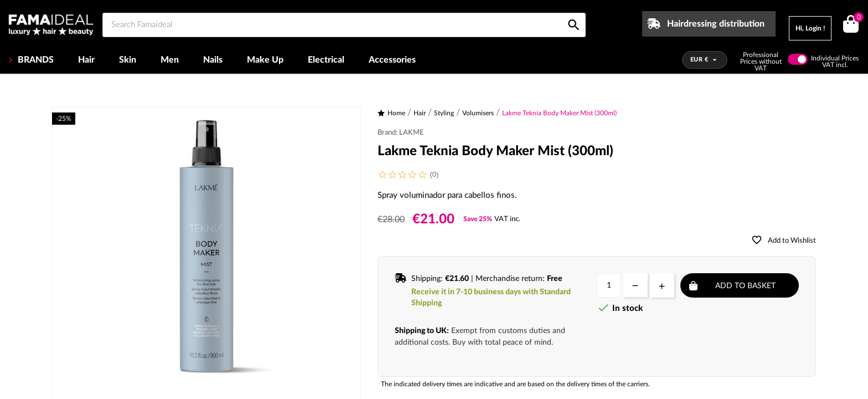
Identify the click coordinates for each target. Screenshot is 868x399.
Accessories (392, 60)
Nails (213, 60)
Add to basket (745, 286)
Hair (86, 60)
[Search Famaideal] (344, 25)
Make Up (265, 60)
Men (170, 60)
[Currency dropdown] (705, 60)
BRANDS (35, 60)
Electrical (326, 60)
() (857, 19)
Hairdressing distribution (716, 24)
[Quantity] (609, 285)
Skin (128, 60)
